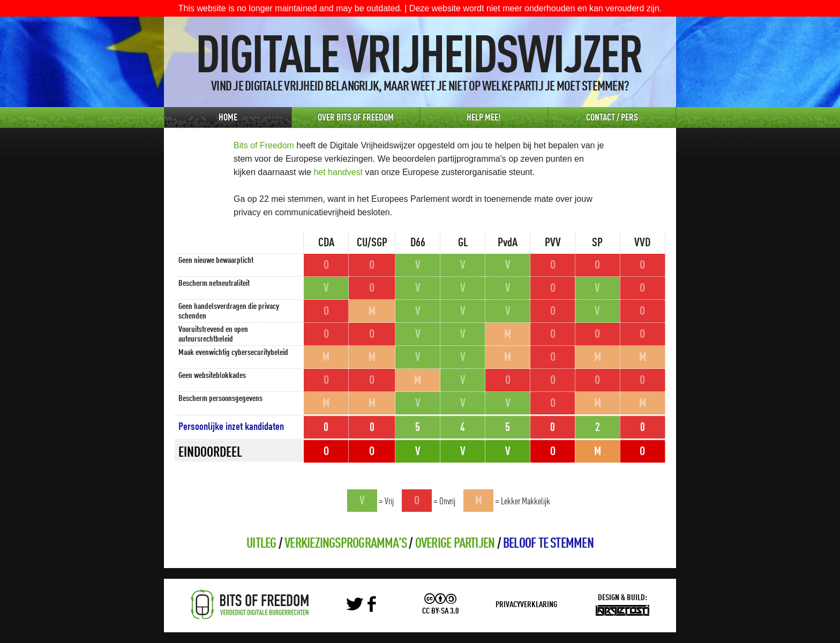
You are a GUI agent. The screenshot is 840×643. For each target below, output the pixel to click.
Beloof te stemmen (548, 544)
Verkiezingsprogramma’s (346, 544)
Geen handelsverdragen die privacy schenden (229, 312)
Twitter (355, 605)
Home (228, 118)
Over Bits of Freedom (356, 118)
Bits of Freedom (264, 145)
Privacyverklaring (526, 605)
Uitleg (261, 544)
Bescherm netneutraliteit (214, 284)
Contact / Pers (612, 118)
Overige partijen (455, 544)
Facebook (376, 605)
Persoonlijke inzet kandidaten (231, 427)
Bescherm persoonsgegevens (220, 399)
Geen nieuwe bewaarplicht (216, 261)
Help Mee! (484, 118)
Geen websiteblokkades (212, 376)
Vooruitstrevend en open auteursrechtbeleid (213, 335)
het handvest (338, 172)
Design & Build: (622, 598)
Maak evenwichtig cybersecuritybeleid (233, 353)
